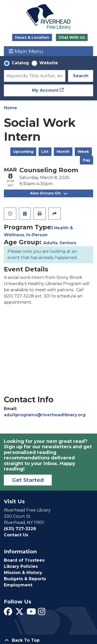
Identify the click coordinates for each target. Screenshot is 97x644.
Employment (18, 585)
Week (83, 152)
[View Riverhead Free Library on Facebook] (8, 613)
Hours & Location (32, 37)
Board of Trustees (24, 560)
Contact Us (16, 535)
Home (10, 108)
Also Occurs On (49, 193)
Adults (50, 243)
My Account (45, 90)
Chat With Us (72, 37)
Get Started (28, 480)
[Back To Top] (48, 640)
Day (87, 160)
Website (49, 63)
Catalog (20, 63)
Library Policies (21, 566)
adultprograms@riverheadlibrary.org (45, 415)
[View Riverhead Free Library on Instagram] (42, 613)
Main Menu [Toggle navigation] (26, 51)
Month (63, 152)
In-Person (37, 235)
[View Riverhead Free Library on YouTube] (31, 613)
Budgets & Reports (25, 579)
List (45, 152)
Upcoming (23, 152)
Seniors (68, 243)
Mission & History (23, 573)
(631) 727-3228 (20, 529)
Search (81, 76)
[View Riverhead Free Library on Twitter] (19, 613)
